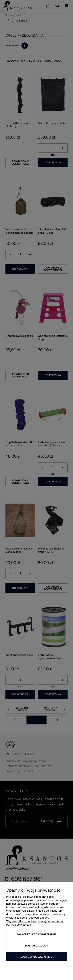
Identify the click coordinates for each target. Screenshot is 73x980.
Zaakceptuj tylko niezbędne (36, 934)
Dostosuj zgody (36, 946)
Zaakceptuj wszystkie (36, 957)
